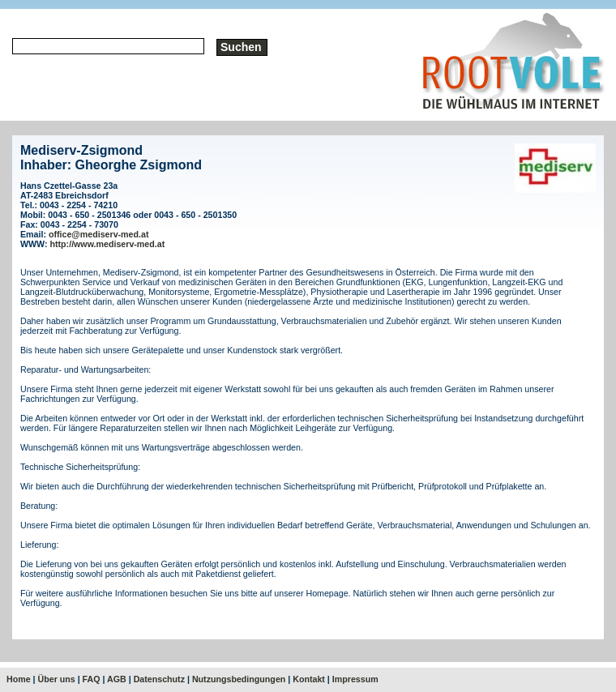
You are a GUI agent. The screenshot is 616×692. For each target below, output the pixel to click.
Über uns (57, 679)
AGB (117, 679)
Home (19, 679)
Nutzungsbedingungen (239, 679)
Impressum (355, 679)
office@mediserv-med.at (99, 234)
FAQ (92, 679)
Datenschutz (159, 679)
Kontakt (309, 679)
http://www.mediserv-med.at (108, 244)
